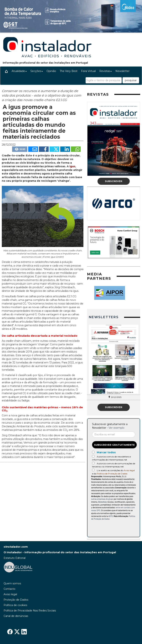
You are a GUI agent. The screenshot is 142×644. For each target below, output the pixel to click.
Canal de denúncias (16, 616)
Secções (37, 71)
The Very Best (69, 71)
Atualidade (19, 71)
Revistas (106, 71)
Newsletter (122, 71)
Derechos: (103, 502)
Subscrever (114, 181)
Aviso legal (129, 470)
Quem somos (12, 583)
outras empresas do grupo (102, 499)
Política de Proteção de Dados (112, 474)
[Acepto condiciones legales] (93, 470)
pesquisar (131, 80)
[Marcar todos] (93, 452)
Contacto (9, 589)
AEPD (111, 516)
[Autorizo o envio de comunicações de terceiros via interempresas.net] (93, 463)
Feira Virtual (88, 71)
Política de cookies (15, 605)
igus (72, 166)
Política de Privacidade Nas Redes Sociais (30, 611)
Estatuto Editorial (15, 558)
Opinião (51, 71)
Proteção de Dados (16, 600)
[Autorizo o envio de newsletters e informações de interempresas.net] (93, 456)
